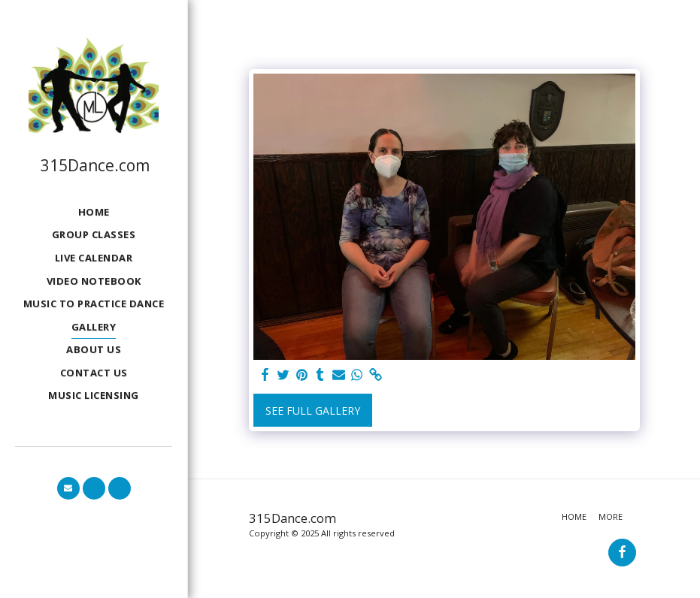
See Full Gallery (313, 411)
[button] (68, 488)
